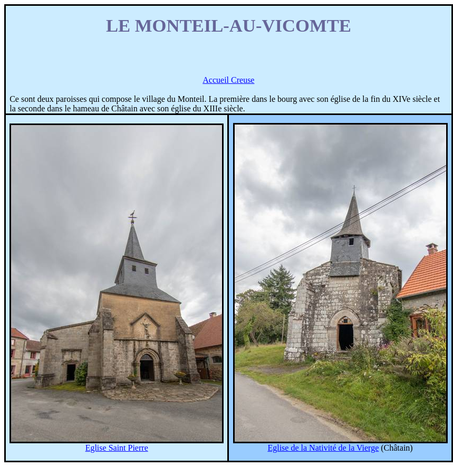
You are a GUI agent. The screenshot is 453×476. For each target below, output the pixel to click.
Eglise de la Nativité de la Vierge (323, 448)
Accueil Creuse (228, 80)
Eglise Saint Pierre (117, 448)
